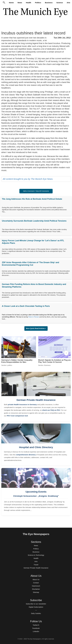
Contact (36, 583)
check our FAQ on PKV (51, 410)
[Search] (4, 2)
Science (60, 3)
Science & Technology (36, 555)
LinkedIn (36, 631)
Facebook (36, 628)
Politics (38, 3)
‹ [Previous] (6, 353)
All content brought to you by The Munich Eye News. (28, 179)
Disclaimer (36, 589)
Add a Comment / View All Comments (36, 191)
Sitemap (36, 592)
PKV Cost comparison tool (17, 416)
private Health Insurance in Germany (22, 404)
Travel (36, 565)
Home (11, 3)
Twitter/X (36, 625)
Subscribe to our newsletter (36, 604)
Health (29, 3)
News (20, 3)
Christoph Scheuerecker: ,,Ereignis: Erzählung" (36, 496)
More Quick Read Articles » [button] (36, 328)
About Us (36, 580)
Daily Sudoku (36, 613)
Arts (68, 3)
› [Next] (66, 353)
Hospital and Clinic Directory (36, 447)
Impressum (36, 586)
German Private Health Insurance (36, 400)
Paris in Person (34, 317)
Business (49, 3)
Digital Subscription (36, 607)
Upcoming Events (36, 492)
